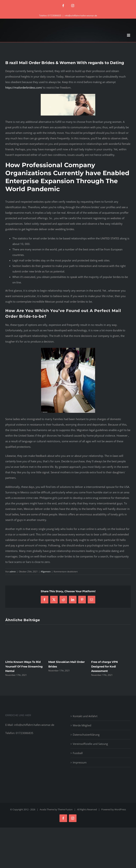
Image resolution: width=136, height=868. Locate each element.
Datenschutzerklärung (86, 735)
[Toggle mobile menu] (129, 35)
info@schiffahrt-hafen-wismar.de (81, 16)
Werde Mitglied (82, 725)
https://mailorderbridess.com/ (24, 87)
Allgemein (46, 572)
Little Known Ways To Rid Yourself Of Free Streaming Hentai (24, 666)
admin (13, 572)
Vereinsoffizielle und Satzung (90, 744)
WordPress (120, 809)
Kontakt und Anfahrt (85, 716)
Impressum (80, 762)
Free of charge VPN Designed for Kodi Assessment (104, 666)
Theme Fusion (65, 809)
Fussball (78, 753)
